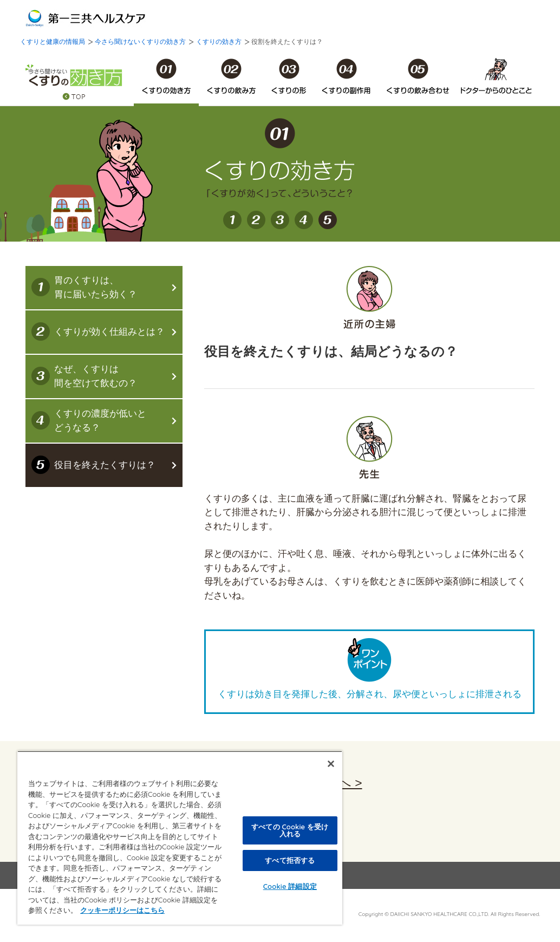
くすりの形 (289, 76)
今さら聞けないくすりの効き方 (140, 41)
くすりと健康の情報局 (53, 41)
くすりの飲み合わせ (418, 76)
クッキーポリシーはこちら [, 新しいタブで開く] (122, 910)
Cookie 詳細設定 (290, 886)
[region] (180, 838)
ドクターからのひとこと (496, 76)
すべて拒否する (290, 860)
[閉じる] (331, 764)
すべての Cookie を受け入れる (290, 830)
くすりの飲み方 (231, 76)
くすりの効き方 (219, 41)
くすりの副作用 (346, 76)
